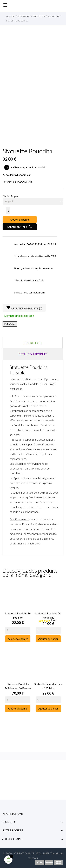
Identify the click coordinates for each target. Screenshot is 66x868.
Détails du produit (33, 354)
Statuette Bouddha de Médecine (48, 615)
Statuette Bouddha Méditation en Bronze (18, 686)
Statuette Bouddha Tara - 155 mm (48, 686)
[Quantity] (18, 630)
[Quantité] (8, 211)
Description (33, 343)
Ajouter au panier (20, 219)
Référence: (9, 182)
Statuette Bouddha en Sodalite (18, 615)
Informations (12, 814)
